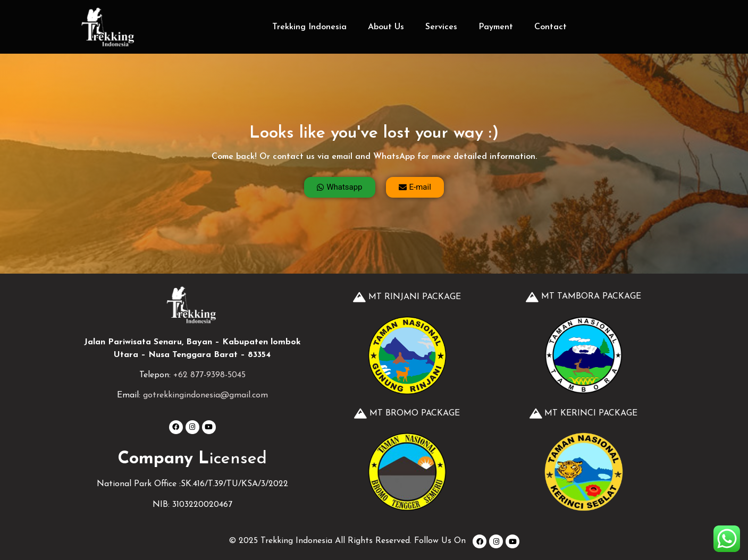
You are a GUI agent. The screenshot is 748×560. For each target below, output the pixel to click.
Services (441, 27)
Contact (551, 27)
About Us (386, 27)
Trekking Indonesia (309, 27)
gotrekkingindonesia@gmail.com (205, 395)
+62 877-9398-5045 (209, 375)
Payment (496, 27)
